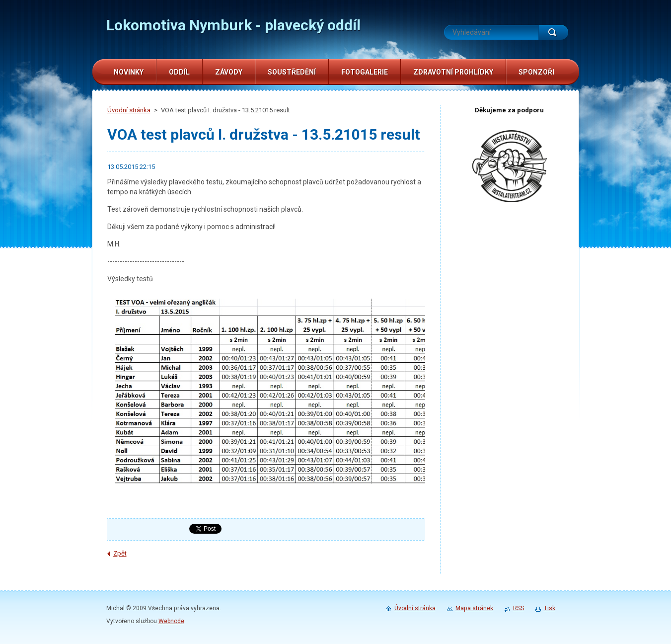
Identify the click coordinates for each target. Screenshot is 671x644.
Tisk (550, 608)
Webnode (171, 621)
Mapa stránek (474, 608)
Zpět (120, 553)
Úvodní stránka (129, 110)
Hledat (553, 32)
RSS (519, 608)
